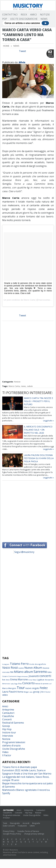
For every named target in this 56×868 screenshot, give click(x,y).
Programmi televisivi (14, 742)
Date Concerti (9, 826)
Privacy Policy (9, 831)
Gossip (6, 726)
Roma (20, 692)
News (44, 19)
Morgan (26, 692)
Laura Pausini (9, 692)
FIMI (12, 672)
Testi (5, 823)
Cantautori (8, 713)
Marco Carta (29, 300)
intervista (6, 672)
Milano (19, 672)
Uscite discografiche (38, 664)
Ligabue (41, 680)
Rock (24, 15)
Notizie (45, 15)
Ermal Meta (32, 680)
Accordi (26, 823)
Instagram (6, 664)
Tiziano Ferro (19, 664)
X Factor (47, 692)
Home (6, 46)
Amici (34, 15)
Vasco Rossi (10, 668)
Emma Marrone (19, 679)
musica (46, 668)
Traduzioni (22, 826)
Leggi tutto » (48, 421)
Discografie (15, 823)
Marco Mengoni (9, 688)
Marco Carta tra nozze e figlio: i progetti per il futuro (38, 401)
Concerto (29, 683)
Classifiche (8, 716)
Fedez (44, 688)
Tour (21, 688)
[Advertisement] (28, 351)
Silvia (22, 62)
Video (5, 752)
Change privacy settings (34, 834)
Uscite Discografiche (24, 19)
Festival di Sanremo (13, 723)
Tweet (22, 51)
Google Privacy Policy (12, 834)
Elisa (20, 684)
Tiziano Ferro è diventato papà (19, 767)
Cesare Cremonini (9, 676)
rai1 (50, 684)
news (23, 386)
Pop (5, 19)
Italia (50, 672)
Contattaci (10, 15)
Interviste (8, 736)
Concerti (7, 719)
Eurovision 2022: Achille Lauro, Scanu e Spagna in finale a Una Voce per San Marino (27, 772)
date (31, 692)
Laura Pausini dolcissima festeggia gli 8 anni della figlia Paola (39, 458)
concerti (45, 676)
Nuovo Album (33, 668)
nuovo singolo (32, 688)
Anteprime (8, 710)
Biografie (36, 823)
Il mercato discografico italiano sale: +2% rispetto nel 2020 (38, 430)
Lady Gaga (14, 684)
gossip (36, 692)
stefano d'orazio (11, 746)
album (29, 672)
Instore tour (9, 732)
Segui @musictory (24, 552)
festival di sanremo (42, 684)
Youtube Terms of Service (28, 831)
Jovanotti (34, 676)
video (5, 695)
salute (30, 386)
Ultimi (32, 826)
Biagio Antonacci (23, 676)
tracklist (21, 668)
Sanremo (40, 672)
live (4, 680)
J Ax (42, 692)
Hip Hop (7, 729)
